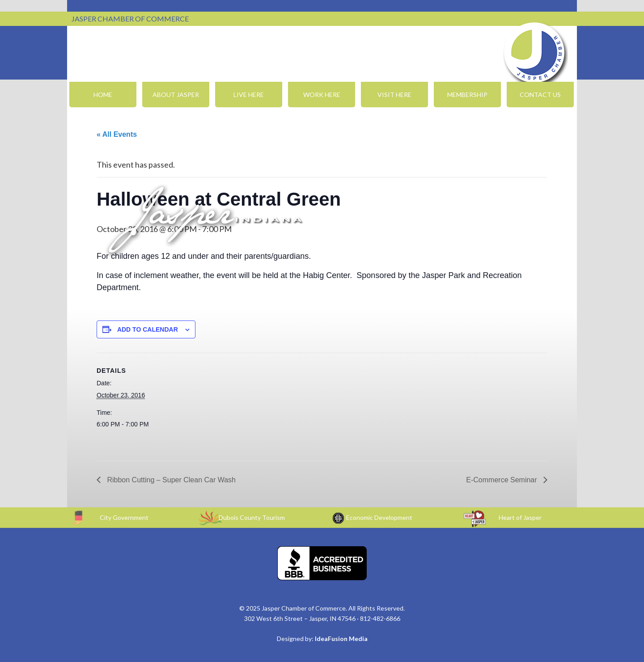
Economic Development (379, 517)
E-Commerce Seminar (502, 480)
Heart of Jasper (520, 517)
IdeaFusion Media (341, 639)
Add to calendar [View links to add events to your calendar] (148, 329)
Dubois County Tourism (252, 517)
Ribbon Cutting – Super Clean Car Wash (170, 480)
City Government (124, 517)
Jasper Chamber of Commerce (534, 53)
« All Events (117, 134)
